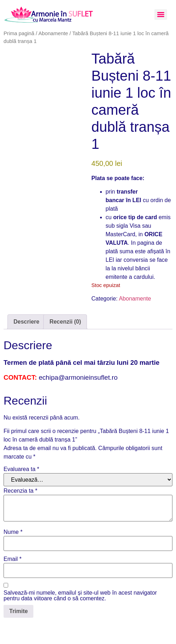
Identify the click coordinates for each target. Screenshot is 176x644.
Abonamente (53, 33)
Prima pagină (19, 33)
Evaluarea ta (21, 469)
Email (13, 559)
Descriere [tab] (26, 322)
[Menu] (161, 15)
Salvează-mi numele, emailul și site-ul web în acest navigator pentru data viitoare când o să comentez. (80, 596)
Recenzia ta (20, 491)
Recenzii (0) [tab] (65, 322)
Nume (13, 532)
